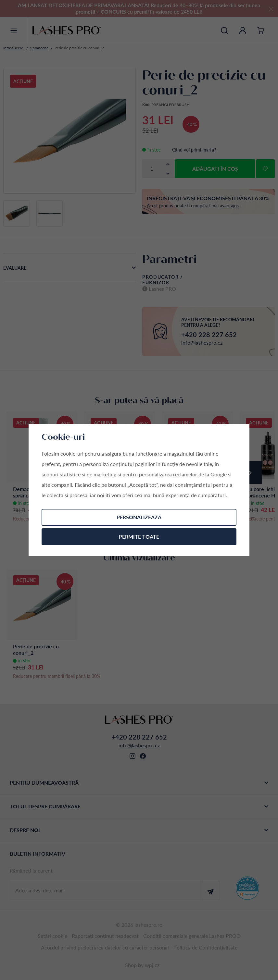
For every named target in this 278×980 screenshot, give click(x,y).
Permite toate (139, 537)
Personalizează (139, 517)
